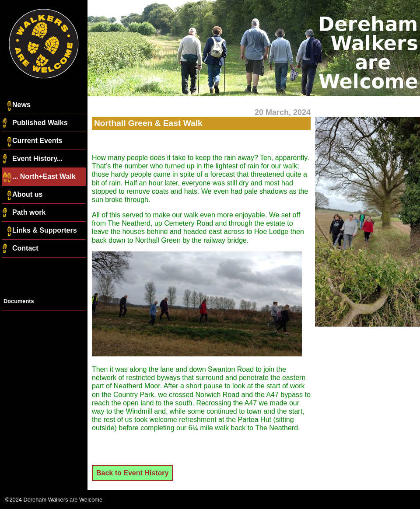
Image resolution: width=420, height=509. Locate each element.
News (16, 105)
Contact (20, 249)
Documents (19, 301)
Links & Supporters (39, 231)
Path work (24, 213)
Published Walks (35, 123)
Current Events (32, 141)
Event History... (32, 159)
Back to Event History (132, 473)
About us (22, 195)
